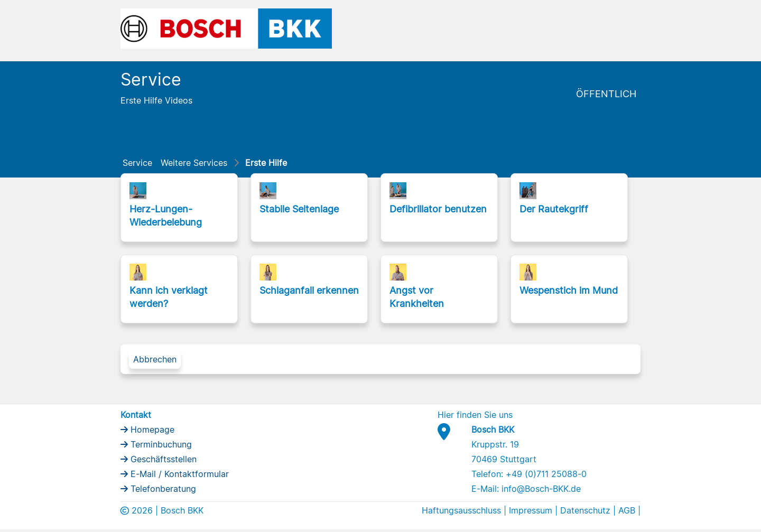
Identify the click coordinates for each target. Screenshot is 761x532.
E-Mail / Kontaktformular (178, 474)
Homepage (151, 430)
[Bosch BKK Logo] (226, 27)
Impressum (531, 510)
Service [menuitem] (137, 163)
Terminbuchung (160, 444)
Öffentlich (606, 94)
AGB (627, 510)
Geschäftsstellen (162, 459)
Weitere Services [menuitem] (194, 163)
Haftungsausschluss (461, 510)
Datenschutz (585, 510)
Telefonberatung (162, 489)
